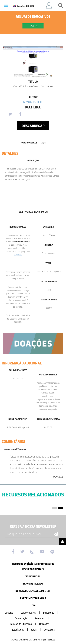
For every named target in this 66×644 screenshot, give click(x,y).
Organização (24, 618)
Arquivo (13, 613)
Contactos (49, 630)
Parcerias (43, 618)
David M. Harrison (33, 102)
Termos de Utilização (24, 624)
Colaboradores (32, 613)
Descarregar (33, 126)
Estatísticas (21, 630)
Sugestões (52, 613)
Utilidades (18, 255)
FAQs (37, 630)
